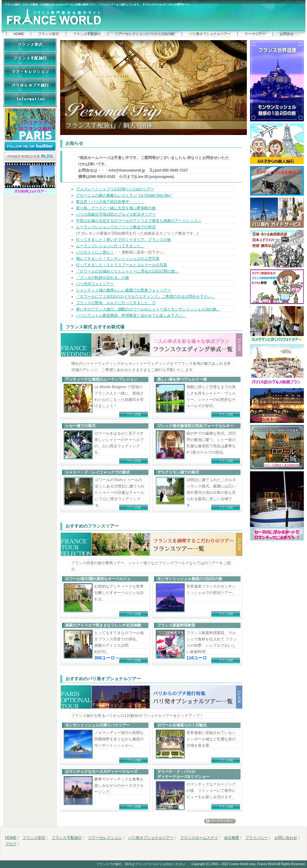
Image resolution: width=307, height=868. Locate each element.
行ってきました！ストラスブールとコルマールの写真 (122, 265)
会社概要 (232, 838)
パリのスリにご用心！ (95, 252)
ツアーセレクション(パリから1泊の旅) (145, 34)
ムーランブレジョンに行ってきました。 (110, 246)
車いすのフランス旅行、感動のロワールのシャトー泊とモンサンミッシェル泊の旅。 (148, 309)
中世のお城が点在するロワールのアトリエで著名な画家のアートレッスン (139, 221)
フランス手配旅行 (87, 34)
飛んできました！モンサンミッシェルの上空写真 (118, 259)
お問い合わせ (286, 838)
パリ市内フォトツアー (95, 284)
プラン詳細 (134, 414)
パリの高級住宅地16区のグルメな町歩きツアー (116, 214)
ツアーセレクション (105, 838)
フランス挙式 (48, 34)
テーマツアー (255, 34)
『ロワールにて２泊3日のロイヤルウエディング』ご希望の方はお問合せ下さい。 (145, 296)
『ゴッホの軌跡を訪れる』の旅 (103, 278)
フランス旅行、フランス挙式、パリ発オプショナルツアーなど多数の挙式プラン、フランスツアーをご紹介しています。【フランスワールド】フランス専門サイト (97, 5)
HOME (19, 34)
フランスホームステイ (199, 838)
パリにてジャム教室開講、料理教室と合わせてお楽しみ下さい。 (131, 315)
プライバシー (257, 838)
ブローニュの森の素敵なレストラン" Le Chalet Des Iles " (124, 195)
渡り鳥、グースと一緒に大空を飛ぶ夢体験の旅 (116, 208)
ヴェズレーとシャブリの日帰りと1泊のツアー (115, 189)
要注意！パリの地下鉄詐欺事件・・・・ (110, 202)
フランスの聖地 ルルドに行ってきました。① (116, 303)
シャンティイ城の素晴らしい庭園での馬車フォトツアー (123, 290)
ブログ (11, 844)
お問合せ (287, 34)
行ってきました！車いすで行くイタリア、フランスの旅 (123, 240)
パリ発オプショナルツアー (210, 34)
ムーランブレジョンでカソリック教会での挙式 (116, 227)
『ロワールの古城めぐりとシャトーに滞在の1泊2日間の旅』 (127, 271)
